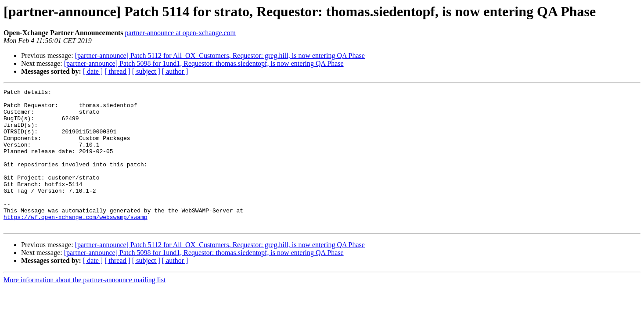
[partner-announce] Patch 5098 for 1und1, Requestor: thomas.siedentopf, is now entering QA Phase (204, 63)
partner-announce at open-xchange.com (180, 33)
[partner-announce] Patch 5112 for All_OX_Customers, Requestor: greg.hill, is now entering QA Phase (220, 56)
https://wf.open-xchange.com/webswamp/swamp (76, 243)
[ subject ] (146, 71)
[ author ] (175, 71)
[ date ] (93, 71)
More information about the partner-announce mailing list (85, 307)
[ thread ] (117, 71)
